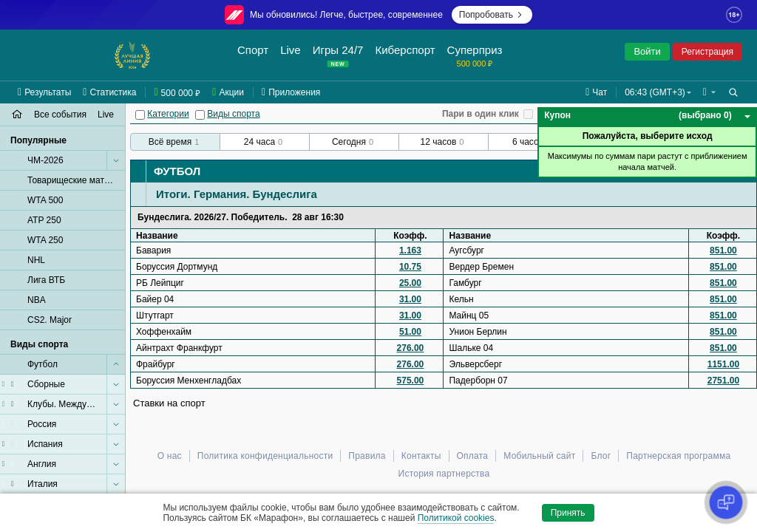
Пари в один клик (481, 114)
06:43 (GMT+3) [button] (655, 92)
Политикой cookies (456, 518)
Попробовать (492, 15)
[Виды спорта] (200, 115)
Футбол (177, 171)
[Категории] (140, 115)
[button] (709, 92)
